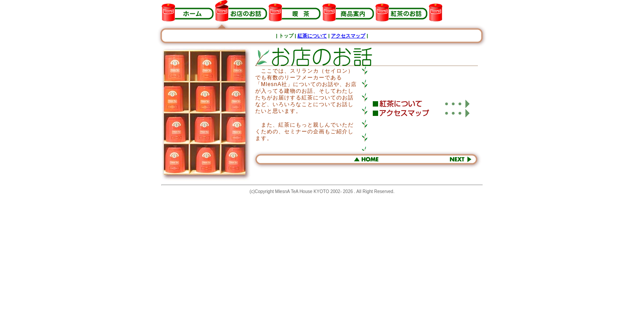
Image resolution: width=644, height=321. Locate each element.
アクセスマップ (348, 36)
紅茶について (312, 36)
